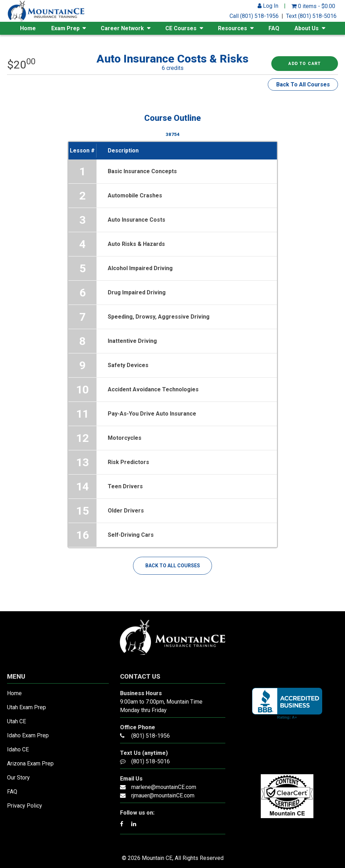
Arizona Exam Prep (30, 763)
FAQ (274, 28)
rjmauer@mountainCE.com (163, 795)
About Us (307, 28)
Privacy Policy (25, 806)
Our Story (18, 778)
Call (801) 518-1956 (254, 16)
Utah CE (16, 721)
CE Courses (181, 28)
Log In (268, 6)
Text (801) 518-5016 (311, 16)
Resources (233, 28)
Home (28, 28)
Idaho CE (18, 749)
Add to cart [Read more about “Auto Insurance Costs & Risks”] (304, 64)
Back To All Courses (303, 84)
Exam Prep (65, 28)
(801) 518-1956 (151, 736)
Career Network (122, 28)
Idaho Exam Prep (28, 735)
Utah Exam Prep (26, 707)
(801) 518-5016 (151, 761)
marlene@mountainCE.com (164, 787)
